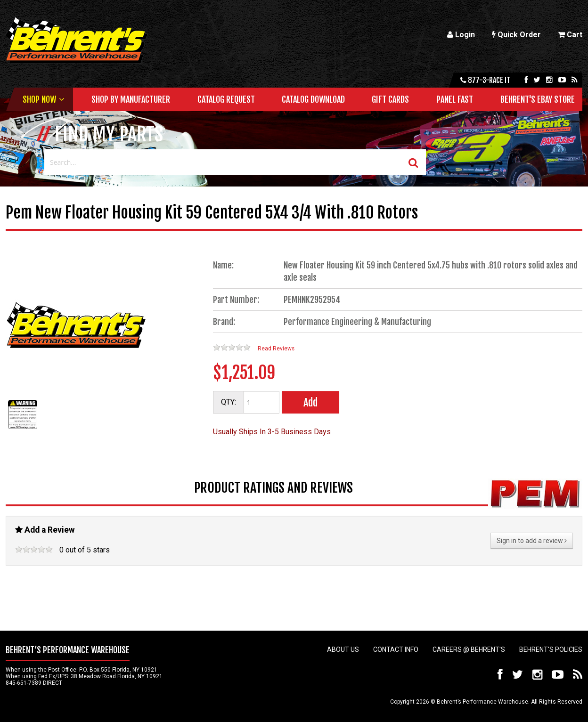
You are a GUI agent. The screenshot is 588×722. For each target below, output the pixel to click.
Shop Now (39, 99)
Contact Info (396, 649)
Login (461, 35)
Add (310, 402)
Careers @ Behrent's (469, 649)
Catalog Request (226, 99)
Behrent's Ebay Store (538, 99)
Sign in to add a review (532, 541)
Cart (570, 35)
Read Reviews (276, 349)
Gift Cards (390, 99)
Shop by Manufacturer (131, 99)
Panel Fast (455, 99)
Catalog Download (313, 99)
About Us (343, 649)
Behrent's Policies (551, 649)
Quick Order (516, 35)
